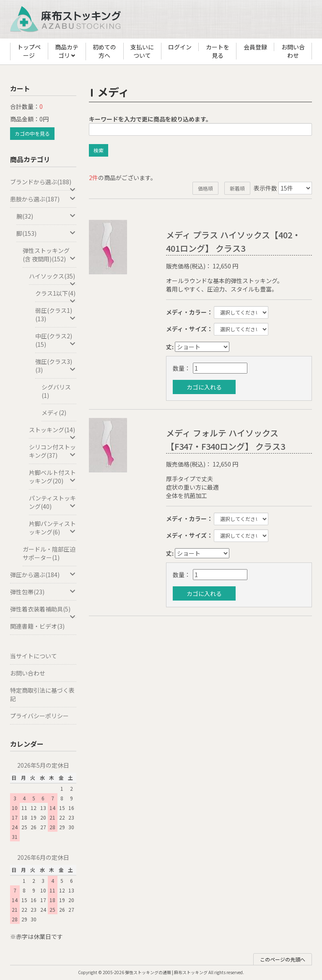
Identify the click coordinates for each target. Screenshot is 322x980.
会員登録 (255, 47)
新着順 (237, 188)
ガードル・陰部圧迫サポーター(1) (49, 553)
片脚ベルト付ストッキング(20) (53, 477)
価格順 (205, 188)
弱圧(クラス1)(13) (56, 315)
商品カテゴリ (67, 52)
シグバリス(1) (56, 391)
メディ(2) (54, 413)
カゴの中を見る (32, 133)
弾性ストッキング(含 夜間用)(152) (49, 255)
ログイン (180, 47)
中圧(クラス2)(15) (56, 340)
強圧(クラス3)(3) (56, 366)
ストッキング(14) (53, 432)
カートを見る (218, 51)
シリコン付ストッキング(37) (53, 451)
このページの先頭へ (283, 959)
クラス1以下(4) (56, 295)
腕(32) (46, 216)
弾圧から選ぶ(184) (43, 575)
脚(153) (46, 233)
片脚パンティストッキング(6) (53, 528)
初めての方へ (104, 51)
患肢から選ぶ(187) (43, 199)
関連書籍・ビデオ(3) (37, 626)
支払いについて (142, 51)
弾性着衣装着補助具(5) (43, 611)
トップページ (29, 51)
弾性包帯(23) (43, 592)
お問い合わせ (293, 51)
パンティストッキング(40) (53, 502)
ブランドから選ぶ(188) (43, 184)
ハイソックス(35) (53, 278)
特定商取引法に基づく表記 (42, 694)
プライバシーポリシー (39, 716)
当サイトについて (34, 656)
